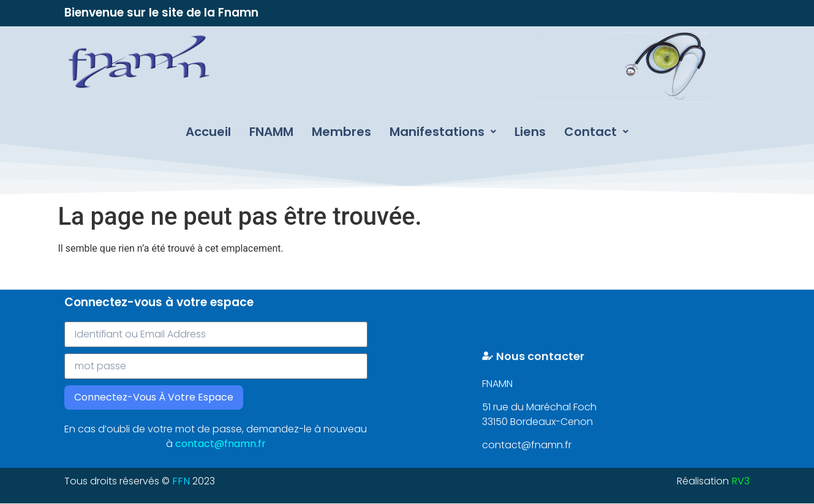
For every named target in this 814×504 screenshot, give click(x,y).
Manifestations (443, 132)
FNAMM (271, 132)
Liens (530, 132)
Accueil (208, 132)
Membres (341, 132)
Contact (596, 132)
